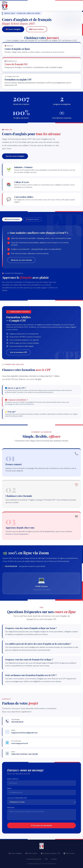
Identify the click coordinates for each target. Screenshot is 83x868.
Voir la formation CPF (18, 352)
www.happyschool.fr (20, 743)
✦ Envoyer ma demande (42, 825)
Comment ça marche (34, 859)
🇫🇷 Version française (12, 219)
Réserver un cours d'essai (21, 260)
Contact (54, 859)
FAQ (46, 859)
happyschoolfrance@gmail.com (24, 733)
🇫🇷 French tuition (37, 30)
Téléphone (15, 720)
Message (11, 808)
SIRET (13, 752)
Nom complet (13, 779)
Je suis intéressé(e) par (17, 798)
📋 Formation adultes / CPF (50, 853)
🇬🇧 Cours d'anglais (13, 30)
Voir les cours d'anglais (15, 156)
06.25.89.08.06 (17, 722)
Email (13, 730)
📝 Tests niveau (69, 853)
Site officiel (16, 741)
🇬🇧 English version (32, 219)
